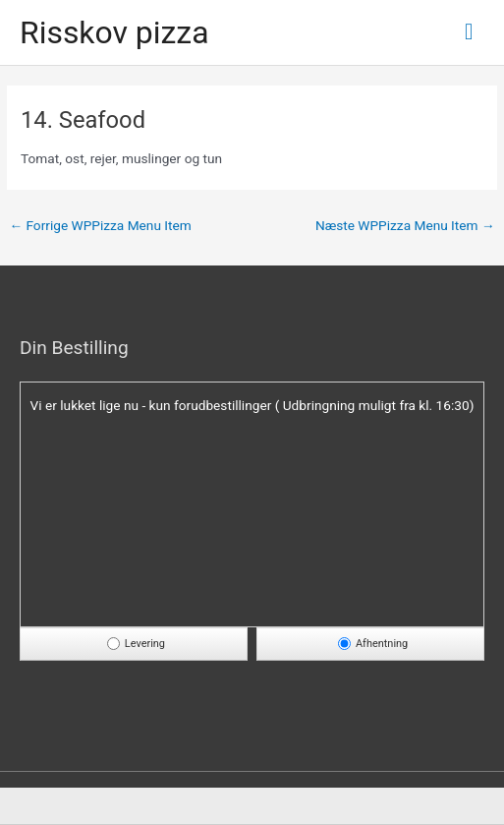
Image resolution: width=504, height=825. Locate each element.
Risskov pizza (114, 32)
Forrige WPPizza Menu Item (100, 225)
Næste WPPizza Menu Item (405, 225)
